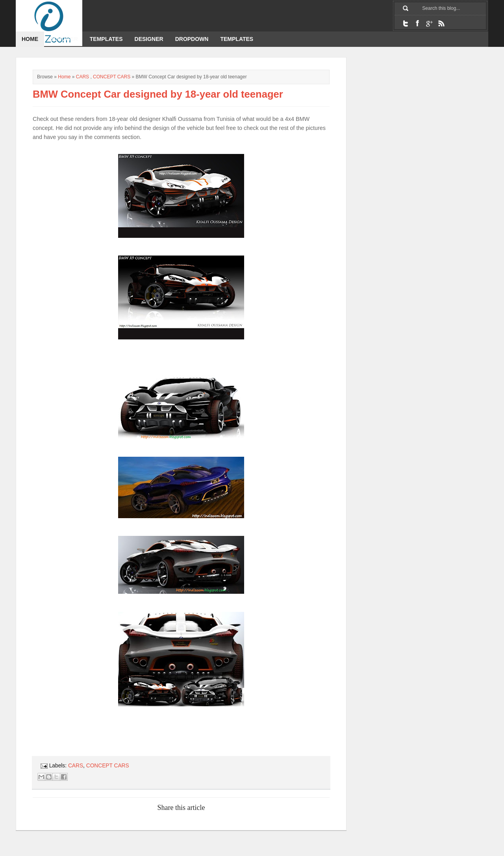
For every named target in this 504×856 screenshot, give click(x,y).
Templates (106, 39)
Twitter (406, 23)
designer (149, 39)
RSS (441, 23)
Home (30, 39)
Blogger (64, 39)
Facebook (417, 23)
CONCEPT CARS (112, 77)
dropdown (192, 39)
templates (237, 39)
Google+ (429, 23)
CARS (82, 77)
